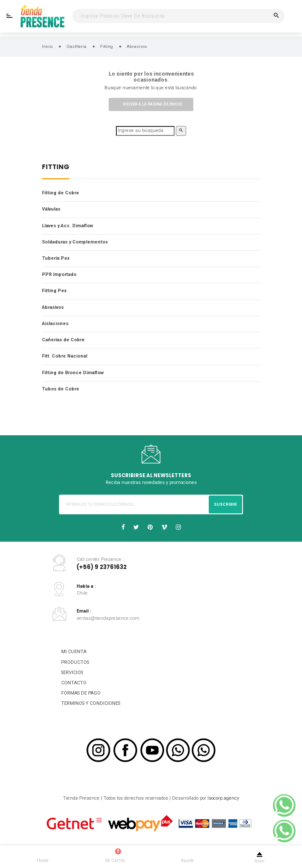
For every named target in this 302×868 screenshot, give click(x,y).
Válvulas (51, 209)
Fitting (56, 168)
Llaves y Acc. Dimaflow (68, 226)
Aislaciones (55, 324)
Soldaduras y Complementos (75, 242)
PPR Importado (59, 274)
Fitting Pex (54, 291)
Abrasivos (53, 307)
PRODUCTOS (75, 662)
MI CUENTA (74, 652)
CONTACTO (74, 683)
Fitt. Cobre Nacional (65, 356)
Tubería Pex (56, 258)
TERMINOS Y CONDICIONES (91, 703)
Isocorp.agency (223, 798)
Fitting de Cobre (61, 193)
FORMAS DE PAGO (81, 693)
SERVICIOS (72, 673)
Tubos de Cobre (61, 389)
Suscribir (225, 504)
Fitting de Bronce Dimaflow (73, 373)
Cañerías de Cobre (63, 340)
